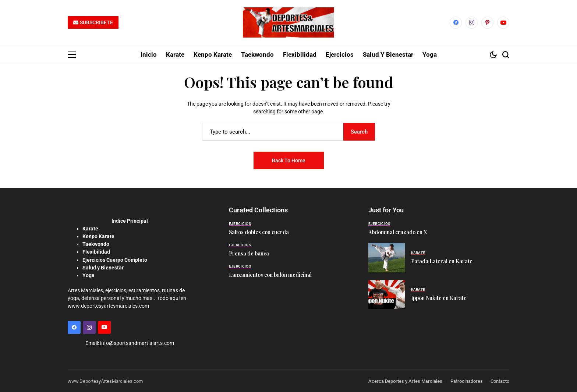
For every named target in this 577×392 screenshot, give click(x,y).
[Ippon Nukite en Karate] (387, 294)
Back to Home (289, 160)
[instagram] (472, 23)
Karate (90, 229)
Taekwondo (96, 244)
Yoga (89, 275)
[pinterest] (487, 23)
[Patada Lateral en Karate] (387, 258)
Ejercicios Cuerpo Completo (115, 259)
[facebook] (456, 23)
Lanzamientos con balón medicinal (270, 275)
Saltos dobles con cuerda (259, 232)
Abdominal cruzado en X (398, 232)
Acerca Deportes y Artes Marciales (405, 381)
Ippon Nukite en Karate (439, 298)
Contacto (500, 381)
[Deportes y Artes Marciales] (288, 23)
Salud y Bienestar (103, 267)
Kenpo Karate (98, 236)
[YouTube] (503, 23)
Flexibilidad (96, 252)
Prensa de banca (249, 253)
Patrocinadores (467, 381)
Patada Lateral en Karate (442, 261)
